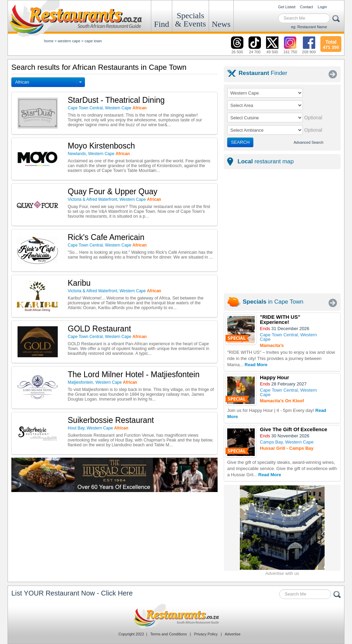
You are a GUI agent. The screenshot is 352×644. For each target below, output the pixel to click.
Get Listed (287, 7)
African (22, 82)
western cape (69, 41)
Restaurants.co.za (176, 616)
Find (162, 24)
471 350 (331, 44)
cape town (93, 41)
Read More (256, 365)
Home (49, 41)
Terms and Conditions (168, 634)
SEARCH (240, 142)
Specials (190, 20)
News (221, 24)
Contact (307, 7)
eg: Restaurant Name (309, 27)
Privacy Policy (206, 634)
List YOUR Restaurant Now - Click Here (72, 593)
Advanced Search (309, 142)
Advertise (233, 634)
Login (322, 7)
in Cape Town (273, 302)
